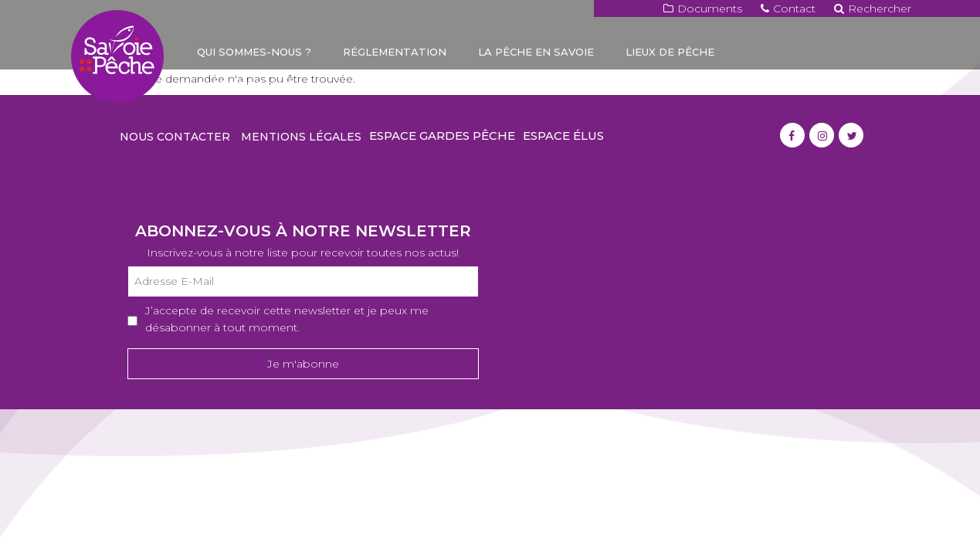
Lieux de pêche (670, 52)
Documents (703, 8)
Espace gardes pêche (442, 136)
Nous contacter (175, 137)
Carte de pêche (246, 85)
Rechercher (873, 8)
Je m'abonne (303, 364)
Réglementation (395, 52)
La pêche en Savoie (536, 52)
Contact (788, 8)
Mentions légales (301, 137)
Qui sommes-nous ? (254, 52)
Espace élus (563, 136)
